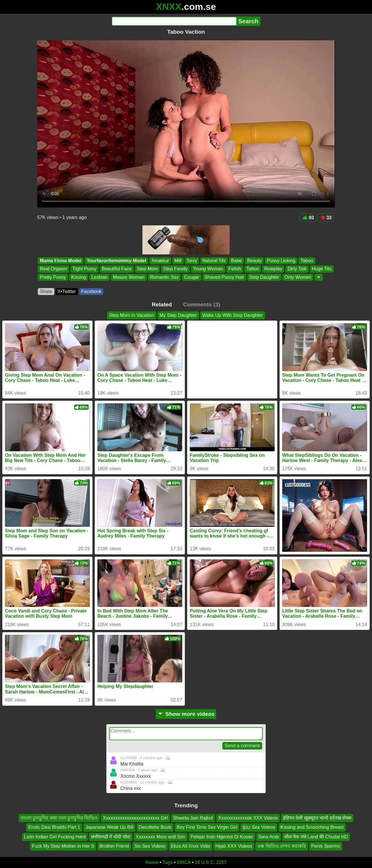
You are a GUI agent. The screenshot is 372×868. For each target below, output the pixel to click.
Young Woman (208, 269)
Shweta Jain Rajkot (193, 818)
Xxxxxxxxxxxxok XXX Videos (248, 818)
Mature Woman (129, 277)
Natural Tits (214, 261)
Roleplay (273, 269)
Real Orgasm (53, 269)
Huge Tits (322, 269)
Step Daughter (264, 277)
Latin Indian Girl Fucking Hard (55, 836)
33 (326, 218)
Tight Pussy (84, 269)
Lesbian (99, 277)
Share (46, 291)
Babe (236, 261)
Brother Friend (114, 846)
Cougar (192, 277)
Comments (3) (202, 304)
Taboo (307, 261)
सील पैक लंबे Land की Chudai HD (316, 836)
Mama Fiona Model (61, 261)
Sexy (192, 261)
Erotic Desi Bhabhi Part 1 (54, 827)
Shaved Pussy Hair (224, 277)
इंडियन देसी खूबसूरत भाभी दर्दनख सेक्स (317, 818)
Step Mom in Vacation (132, 315)
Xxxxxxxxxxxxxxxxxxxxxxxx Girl (135, 818)
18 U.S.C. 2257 (211, 862)
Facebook (91, 291)
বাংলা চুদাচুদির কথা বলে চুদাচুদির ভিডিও (59, 818)
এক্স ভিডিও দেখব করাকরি (281, 846)
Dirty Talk (297, 269)
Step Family (175, 269)
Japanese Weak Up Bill (109, 827)
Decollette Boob (155, 827)
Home (152, 862)
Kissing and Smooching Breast (312, 827)
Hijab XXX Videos (234, 846)
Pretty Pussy (53, 277)
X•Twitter (67, 291)
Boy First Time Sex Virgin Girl (207, 827)
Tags (168, 862)
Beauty (254, 261)
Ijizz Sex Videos (259, 827)
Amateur (160, 261)
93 (308, 218)
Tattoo (253, 269)
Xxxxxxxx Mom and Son (161, 836)
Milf (178, 261)
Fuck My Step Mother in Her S (63, 846)
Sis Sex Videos (150, 846)
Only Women (298, 277)
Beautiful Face (117, 269)
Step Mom (147, 269)
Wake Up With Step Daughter (233, 315)
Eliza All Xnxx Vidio (191, 846)
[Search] (174, 21)
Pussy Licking (281, 261)
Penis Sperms (326, 846)
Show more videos (186, 714)
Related (162, 304)
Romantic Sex (164, 277)
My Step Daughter (178, 315)
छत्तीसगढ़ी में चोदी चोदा (111, 836)
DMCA (184, 862)
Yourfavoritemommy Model (116, 261)
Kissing (79, 277)
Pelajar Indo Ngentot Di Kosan (222, 836)
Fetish (235, 269)
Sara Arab (269, 836)
